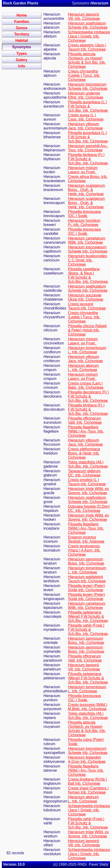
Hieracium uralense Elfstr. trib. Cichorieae (86, 95)
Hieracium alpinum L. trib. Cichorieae (83, 368)
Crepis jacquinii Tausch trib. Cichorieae (87, 306)
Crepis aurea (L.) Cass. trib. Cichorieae (86, 117)
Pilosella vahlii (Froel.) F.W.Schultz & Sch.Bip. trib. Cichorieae (88, 630)
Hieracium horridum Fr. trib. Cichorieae (84, 223)
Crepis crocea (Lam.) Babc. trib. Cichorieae (86, 385)
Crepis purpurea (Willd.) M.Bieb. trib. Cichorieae (88, 707)
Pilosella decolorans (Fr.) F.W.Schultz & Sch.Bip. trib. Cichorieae (88, 396)
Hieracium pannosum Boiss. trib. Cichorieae (86, 561)
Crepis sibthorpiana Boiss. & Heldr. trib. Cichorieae (84, 453)
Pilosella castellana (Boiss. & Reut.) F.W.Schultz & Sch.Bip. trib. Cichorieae (88, 275)
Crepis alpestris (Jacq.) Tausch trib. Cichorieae (87, 47)
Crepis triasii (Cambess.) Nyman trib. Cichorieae (88, 790)
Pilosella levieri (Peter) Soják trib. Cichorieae (86, 588)
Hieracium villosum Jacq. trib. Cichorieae (85, 126)
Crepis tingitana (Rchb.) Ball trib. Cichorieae (87, 781)
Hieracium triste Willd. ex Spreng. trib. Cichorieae (88, 491)
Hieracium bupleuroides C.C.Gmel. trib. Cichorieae (87, 260)
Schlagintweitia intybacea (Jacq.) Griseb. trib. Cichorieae (89, 36)
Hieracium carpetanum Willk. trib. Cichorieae (87, 240)
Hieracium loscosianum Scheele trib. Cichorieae (88, 86)
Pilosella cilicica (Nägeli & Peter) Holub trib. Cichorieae (87, 330)
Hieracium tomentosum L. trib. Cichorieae (87, 350)
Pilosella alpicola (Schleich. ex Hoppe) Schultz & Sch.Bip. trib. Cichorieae (87, 60)
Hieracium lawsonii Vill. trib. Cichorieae (84, 16)
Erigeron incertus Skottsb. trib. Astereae (86, 539)
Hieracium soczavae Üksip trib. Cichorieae (86, 297)
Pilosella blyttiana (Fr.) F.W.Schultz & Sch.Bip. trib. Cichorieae (88, 159)
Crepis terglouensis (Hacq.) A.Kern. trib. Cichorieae (84, 550)
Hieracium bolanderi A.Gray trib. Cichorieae (87, 759)
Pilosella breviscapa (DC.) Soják (84, 214)
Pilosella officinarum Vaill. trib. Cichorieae (85, 420)
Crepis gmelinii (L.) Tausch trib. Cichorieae (87, 482)
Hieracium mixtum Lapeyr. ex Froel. (83, 170)
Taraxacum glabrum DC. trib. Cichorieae (84, 473)
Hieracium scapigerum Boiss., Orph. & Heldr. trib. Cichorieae (86, 190)
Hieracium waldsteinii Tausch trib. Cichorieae (87, 579)
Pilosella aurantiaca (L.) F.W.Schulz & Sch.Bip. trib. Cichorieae (88, 106)
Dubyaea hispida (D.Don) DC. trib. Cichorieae (89, 509)
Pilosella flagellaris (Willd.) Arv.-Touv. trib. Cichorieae (86, 431)
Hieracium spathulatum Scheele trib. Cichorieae (88, 25)
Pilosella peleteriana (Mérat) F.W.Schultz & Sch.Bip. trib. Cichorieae (88, 616)
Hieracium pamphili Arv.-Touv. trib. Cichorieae (88, 148)
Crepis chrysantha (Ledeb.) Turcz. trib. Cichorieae (84, 75)
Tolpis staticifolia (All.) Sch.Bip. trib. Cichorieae (88, 464)
